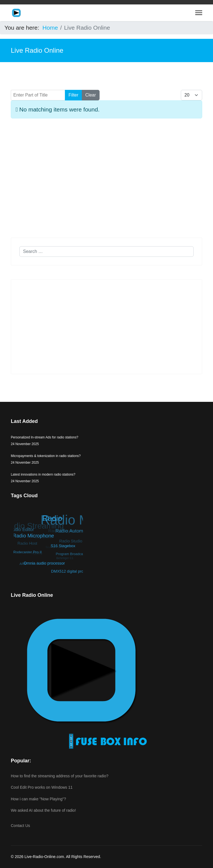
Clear (91, 95)
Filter (73, 95)
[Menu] (199, 13)
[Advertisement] (106, 180)
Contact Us (20, 826)
